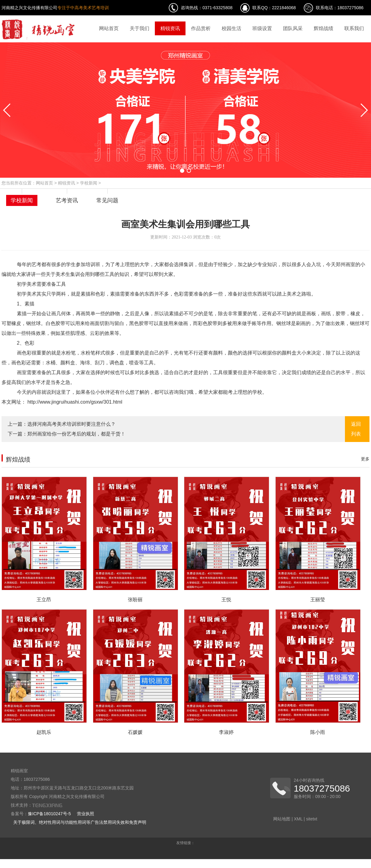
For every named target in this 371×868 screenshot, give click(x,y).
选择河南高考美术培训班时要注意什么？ (71, 424)
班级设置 (262, 28)
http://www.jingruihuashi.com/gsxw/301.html (74, 402)
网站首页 (109, 28)
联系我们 (354, 28)
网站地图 (282, 819)
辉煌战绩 (323, 28)
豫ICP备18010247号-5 (49, 814)
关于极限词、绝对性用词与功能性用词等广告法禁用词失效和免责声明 (80, 822)
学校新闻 (89, 183)
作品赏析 (201, 28)
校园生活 (231, 28)
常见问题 (107, 200)
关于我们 (140, 28)
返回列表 (356, 429)
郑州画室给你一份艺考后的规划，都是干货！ (76, 434)
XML (298, 819)
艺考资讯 (67, 200)
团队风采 (293, 28)
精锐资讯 (170, 28)
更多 (365, 459)
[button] (182, 171)
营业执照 (86, 814)
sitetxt (312, 819)
